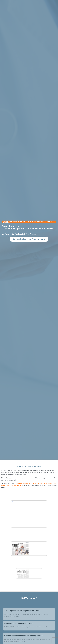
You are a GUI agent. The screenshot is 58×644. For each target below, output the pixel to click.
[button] (29, 233)
